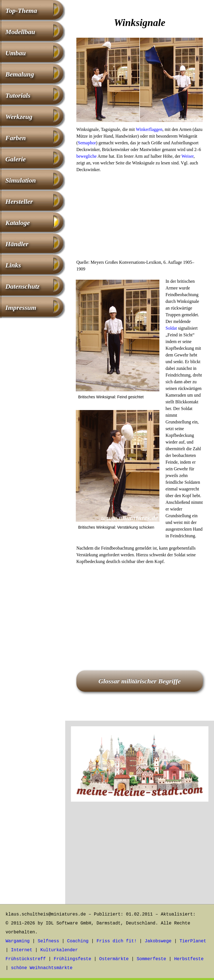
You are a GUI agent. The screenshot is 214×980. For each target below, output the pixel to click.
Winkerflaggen (149, 129)
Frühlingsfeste (72, 959)
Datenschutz (22, 286)
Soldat (171, 328)
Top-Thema (21, 11)
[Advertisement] (140, 218)
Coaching (78, 941)
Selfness (48, 941)
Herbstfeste (189, 959)
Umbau (15, 53)
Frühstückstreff (26, 959)
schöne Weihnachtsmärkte (42, 968)
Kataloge (18, 223)
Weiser (187, 156)
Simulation (20, 180)
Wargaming (18, 941)
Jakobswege (158, 941)
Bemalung (20, 74)
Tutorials (18, 95)
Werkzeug (19, 117)
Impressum (21, 308)
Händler (17, 244)
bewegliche (87, 156)
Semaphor (87, 143)
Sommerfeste (152, 959)
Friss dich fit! (116, 941)
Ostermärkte (114, 959)
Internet (22, 950)
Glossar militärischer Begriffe (140, 681)
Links (13, 265)
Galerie (15, 159)
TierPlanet (193, 941)
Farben (15, 138)
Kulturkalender (59, 950)
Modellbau (20, 32)
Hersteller (19, 202)
